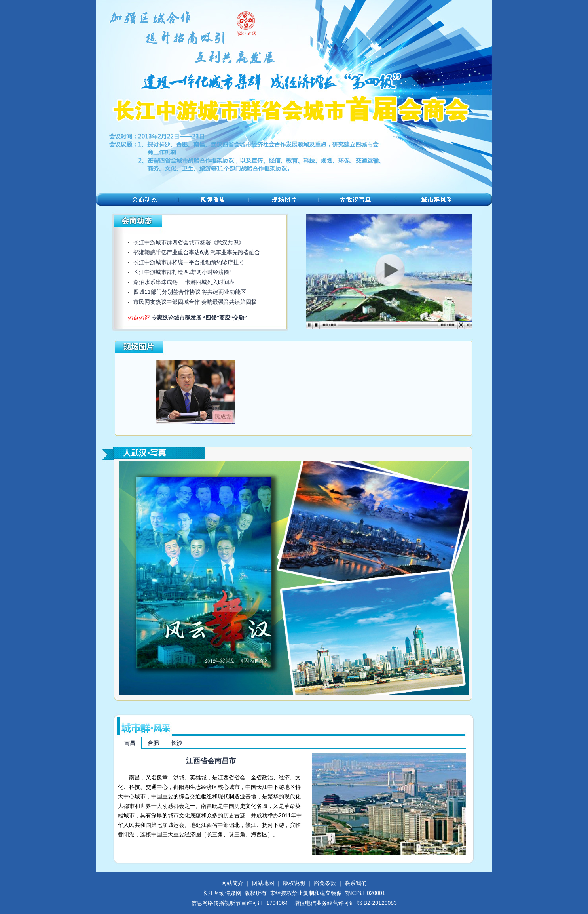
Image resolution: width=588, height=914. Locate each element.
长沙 (176, 743)
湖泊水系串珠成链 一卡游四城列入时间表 (184, 282)
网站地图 (263, 883)
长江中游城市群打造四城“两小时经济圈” (182, 272)
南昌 (130, 743)
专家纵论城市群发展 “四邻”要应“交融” (199, 318)
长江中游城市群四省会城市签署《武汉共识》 (189, 242)
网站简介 (232, 883)
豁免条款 (325, 883)
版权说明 (294, 883)
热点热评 (140, 318)
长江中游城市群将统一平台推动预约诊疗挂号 (189, 262)
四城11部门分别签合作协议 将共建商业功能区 (190, 292)
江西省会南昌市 (211, 761)
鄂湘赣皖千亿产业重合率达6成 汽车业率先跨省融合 (197, 252)
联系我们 (356, 883)
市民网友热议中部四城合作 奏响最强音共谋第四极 (195, 302)
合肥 (153, 743)
